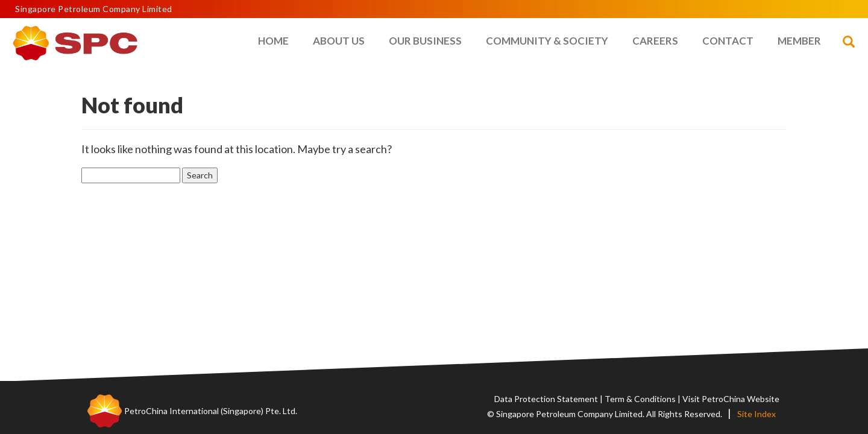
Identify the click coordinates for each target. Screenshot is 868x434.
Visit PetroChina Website (731, 399)
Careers (655, 41)
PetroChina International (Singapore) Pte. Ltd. (211, 411)
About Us (339, 41)
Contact (728, 41)
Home (273, 41)
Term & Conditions (640, 399)
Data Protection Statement (546, 399)
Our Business (425, 41)
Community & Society (547, 41)
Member (799, 41)
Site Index (756, 414)
